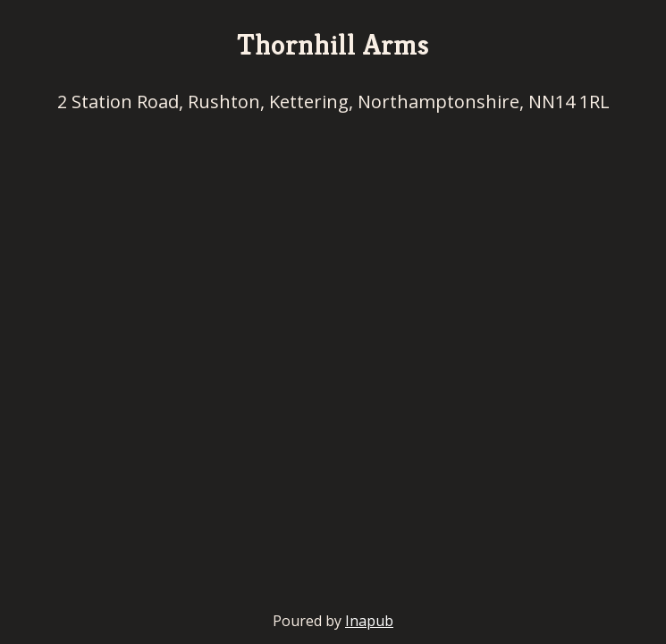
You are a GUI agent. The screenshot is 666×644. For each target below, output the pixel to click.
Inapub (369, 621)
